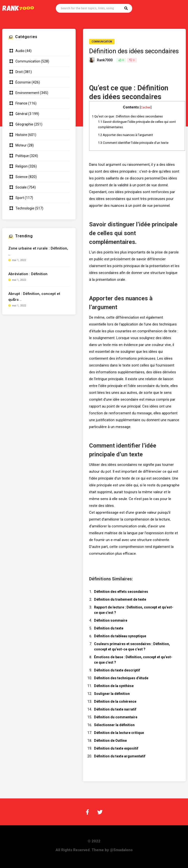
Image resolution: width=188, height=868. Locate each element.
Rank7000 (105, 60)
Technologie (25, 208)
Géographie (24, 124)
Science (22, 177)
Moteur (21, 145)
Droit (19, 72)
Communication (102, 42)
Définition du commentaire (116, 717)
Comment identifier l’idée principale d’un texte (133, 143)
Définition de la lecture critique (119, 733)
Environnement (27, 93)
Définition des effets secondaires (121, 592)
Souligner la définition (112, 694)
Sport (20, 198)
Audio (20, 51)
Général (21, 114)
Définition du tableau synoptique (120, 636)
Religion (22, 166)
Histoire (21, 135)
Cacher (146, 107)
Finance (21, 103)
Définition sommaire (111, 620)
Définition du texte (109, 628)
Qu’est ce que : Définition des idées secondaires (127, 116)
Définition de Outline (110, 741)
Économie (23, 82)
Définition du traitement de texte (120, 599)
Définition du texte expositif (116, 748)
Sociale (21, 187)
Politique (22, 156)
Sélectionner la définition (114, 725)
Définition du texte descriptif (117, 670)
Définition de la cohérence (115, 701)
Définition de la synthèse (114, 686)
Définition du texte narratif (115, 709)
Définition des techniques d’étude (121, 678)
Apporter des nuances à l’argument (125, 135)
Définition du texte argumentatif (120, 756)
